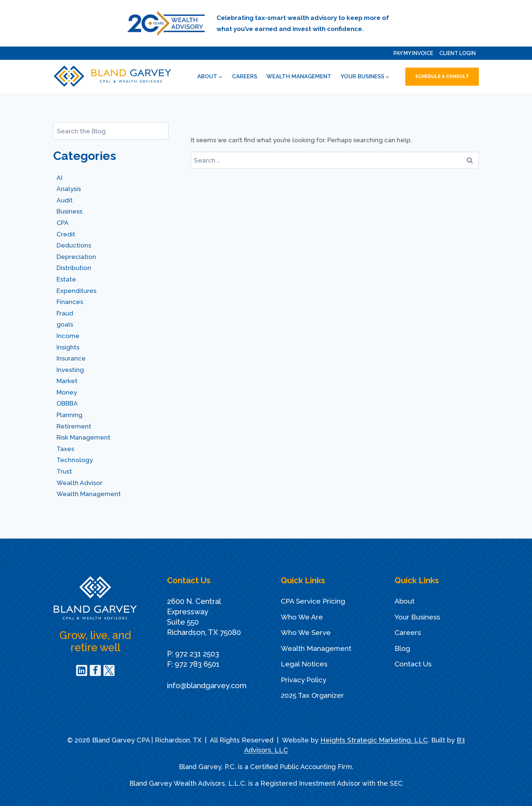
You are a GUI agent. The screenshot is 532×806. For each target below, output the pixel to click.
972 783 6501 (197, 664)
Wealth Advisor (79, 483)
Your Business (417, 617)
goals (65, 324)
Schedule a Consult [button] (442, 76)
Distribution (74, 268)
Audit (65, 200)
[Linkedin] (82, 670)
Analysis (69, 189)
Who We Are (302, 617)
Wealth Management (299, 76)
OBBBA (67, 403)
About (405, 601)
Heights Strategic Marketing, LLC (374, 740)
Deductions (74, 245)
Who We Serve (306, 632)
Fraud (65, 313)
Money (67, 392)
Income (68, 336)
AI (59, 178)
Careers (245, 76)
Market (67, 381)
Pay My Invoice (413, 53)
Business (69, 211)
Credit (66, 234)
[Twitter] (109, 670)
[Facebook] (95, 670)
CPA (63, 223)
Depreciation (76, 257)
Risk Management (83, 437)
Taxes (65, 449)
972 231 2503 (197, 654)
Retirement (74, 426)
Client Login (458, 53)
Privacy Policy (303, 680)
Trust (64, 471)
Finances (70, 302)
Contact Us (413, 664)
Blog (402, 648)
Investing (70, 370)
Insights (68, 347)
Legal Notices (304, 664)
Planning (69, 415)
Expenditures (76, 291)
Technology (75, 460)
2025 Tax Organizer (312, 695)
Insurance (71, 358)
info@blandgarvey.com (207, 686)
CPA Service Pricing (313, 601)
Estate (66, 279)
